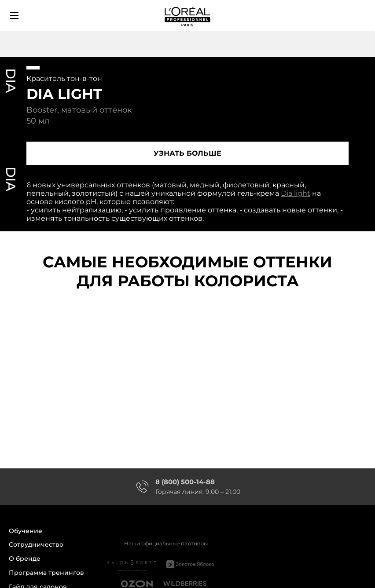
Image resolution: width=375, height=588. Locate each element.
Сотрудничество (36, 545)
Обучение (26, 531)
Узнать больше (187, 153)
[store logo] (187, 15)
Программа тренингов (46, 573)
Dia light (296, 193)
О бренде (25, 559)
